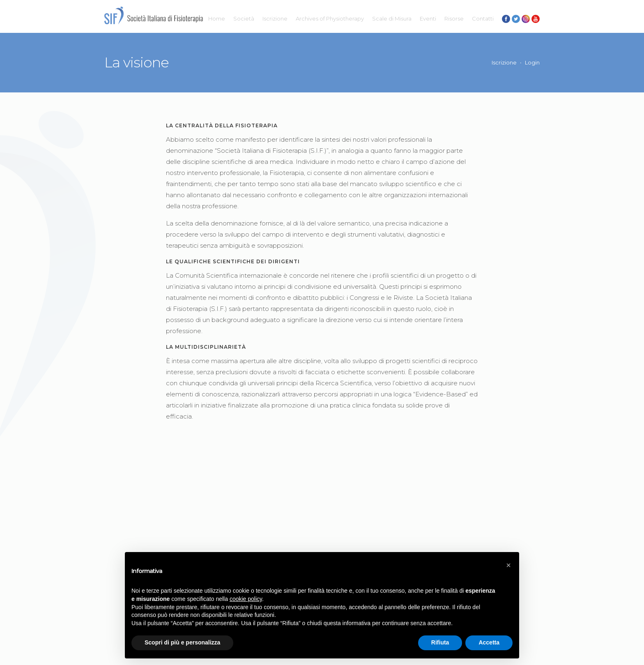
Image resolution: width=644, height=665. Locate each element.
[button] (508, 565)
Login (532, 62)
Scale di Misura (392, 18)
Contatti (483, 18)
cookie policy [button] (246, 599)
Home (217, 18)
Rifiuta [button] (440, 642)
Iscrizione (275, 18)
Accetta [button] (489, 642)
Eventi (428, 18)
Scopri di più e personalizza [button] (182, 642)
